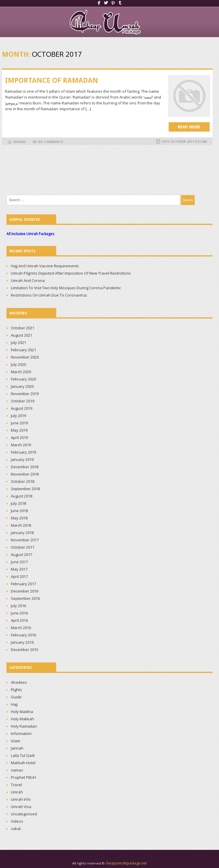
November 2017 (25, 540)
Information (21, 733)
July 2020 (18, 364)
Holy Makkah (22, 719)
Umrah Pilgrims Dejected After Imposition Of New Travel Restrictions (71, 273)
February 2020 (23, 379)
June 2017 (19, 562)
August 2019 (22, 408)
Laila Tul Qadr (23, 755)
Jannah (17, 748)
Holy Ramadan (24, 726)
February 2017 (23, 584)
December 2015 (25, 650)
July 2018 (18, 503)
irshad (19, 142)
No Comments (51, 142)
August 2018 (22, 496)
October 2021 (23, 328)
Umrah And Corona (28, 280)
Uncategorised (24, 814)
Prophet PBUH (23, 777)
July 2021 (18, 342)
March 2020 (21, 372)
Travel (16, 785)
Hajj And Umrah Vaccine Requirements (45, 266)
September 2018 (25, 489)
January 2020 (22, 386)
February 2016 (23, 635)
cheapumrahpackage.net (126, 863)
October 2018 (23, 481)
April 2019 (19, 438)
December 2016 (25, 591)
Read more (189, 127)
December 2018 (25, 467)
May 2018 (19, 518)
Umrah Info (21, 799)
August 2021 (22, 335)
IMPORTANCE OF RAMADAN (52, 80)
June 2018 (19, 511)
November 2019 (25, 394)
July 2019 (18, 416)
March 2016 (21, 628)
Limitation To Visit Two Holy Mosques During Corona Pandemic (66, 288)
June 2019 (19, 423)
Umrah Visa (21, 807)
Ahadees (19, 682)
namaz (17, 770)
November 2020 (25, 357)
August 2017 (22, 554)
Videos (17, 821)
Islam (16, 741)
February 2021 (23, 350)
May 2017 (19, 569)
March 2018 (21, 525)
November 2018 (25, 474)
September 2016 (25, 598)
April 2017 (19, 576)
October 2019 (23, 401)
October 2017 (23, 547)
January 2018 (22, 533)
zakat (16, 829)
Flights (16, 690)
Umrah (17, 792)
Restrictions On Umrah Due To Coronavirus (49, 295)
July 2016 (18, 606)
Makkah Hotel (23, 763)
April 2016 (19, 620)
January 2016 (22, 642)
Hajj (14, 704)
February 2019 (23, 452)
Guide (16, 697)
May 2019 (19, 430)
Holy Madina (22, 712)
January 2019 (22, 459)
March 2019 (21, 445)
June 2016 (19, 613)
